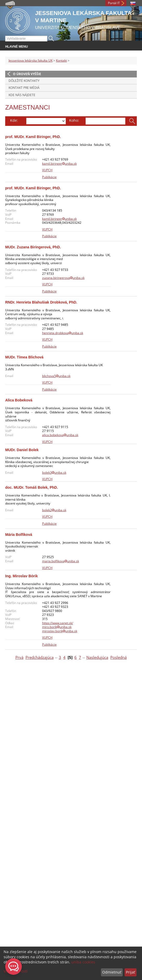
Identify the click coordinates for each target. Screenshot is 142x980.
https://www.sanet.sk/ (58, 623)
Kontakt (61, 60)
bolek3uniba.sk (54, 473)
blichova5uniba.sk (56, 376)
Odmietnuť (112, 972)
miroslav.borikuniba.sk (60, 631)
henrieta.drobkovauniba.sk (63, 333)
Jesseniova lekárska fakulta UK (31, 60)
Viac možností (16, 971)
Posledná (118, 657)
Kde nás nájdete (22, 95)
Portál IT (114, 3)
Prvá (19, 657)
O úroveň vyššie (27, 74)
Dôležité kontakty (24, 81)
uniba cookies (83, 962)
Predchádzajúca (40, 657)
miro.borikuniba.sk (57, 627)
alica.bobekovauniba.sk (60, 435)
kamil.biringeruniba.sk (59, 164)
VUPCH (47, 170)
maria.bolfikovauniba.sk (61, 561)
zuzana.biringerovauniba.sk (63, 278)
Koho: (74, 120)
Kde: (14, 120)
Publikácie (49, 177)
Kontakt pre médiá (24, 88)
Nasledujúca (97, 657)
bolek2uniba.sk (54, 510)
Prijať (130, 972)
